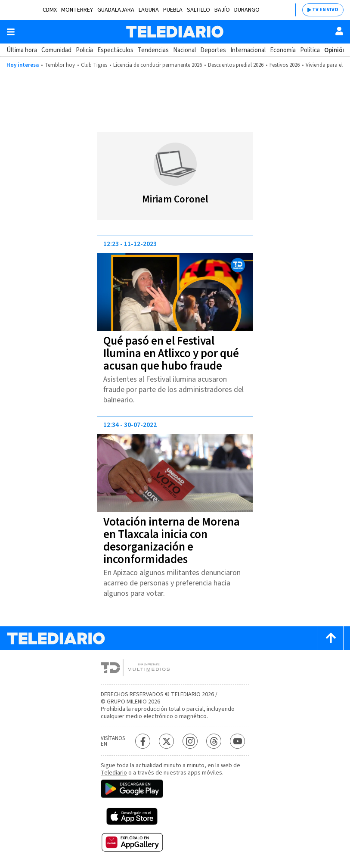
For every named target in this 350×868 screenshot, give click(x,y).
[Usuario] (339, 31)
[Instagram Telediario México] (190, 741)
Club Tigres (94, 65)
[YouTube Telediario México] (237, 741)
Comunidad (56, 50)
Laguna (149, 10)
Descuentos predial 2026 (236, 65)
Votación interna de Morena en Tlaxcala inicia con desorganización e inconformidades (172, 541)
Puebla (173, 10)
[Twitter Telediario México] (166, 741)
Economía (283, 50)
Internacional (248, 50)
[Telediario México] (175, 32)
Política (310, 50)
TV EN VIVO (325, 10)
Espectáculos (115, 50)
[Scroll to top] (331, 638)
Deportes (213, 50)
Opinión (335, 50)
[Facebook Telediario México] (143, 741)
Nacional (184, 50)
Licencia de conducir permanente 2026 (158, 65)
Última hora (22, 50)
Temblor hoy (60, 65)
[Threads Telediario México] (214, 741)
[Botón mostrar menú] (11, 32)
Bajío (222, 10)
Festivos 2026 (285, 65)
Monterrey (77, 10)
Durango (247, 10)
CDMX (50, 10)
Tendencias (153, 50)
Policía (84, 50)
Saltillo (198, 10)
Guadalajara (116, 10)
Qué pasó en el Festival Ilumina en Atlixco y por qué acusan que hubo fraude (171, 353)
